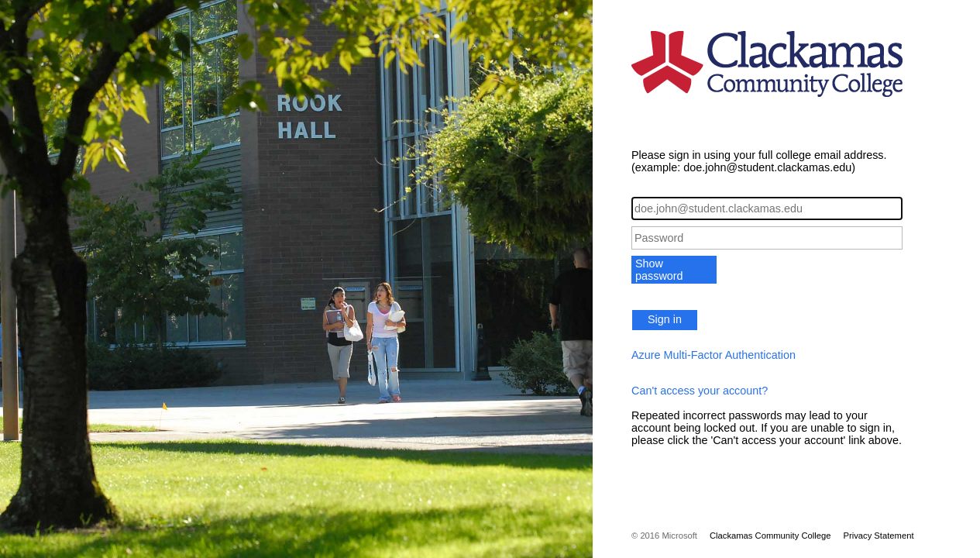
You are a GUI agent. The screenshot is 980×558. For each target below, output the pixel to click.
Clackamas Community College (770, 536)
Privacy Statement (878, 536)
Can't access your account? (700, 391)
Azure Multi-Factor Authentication (714, 355)
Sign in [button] (665, 319)
